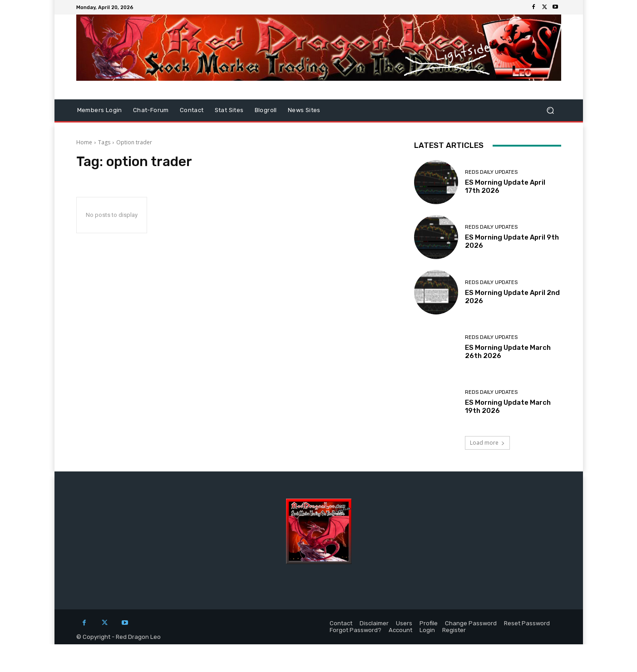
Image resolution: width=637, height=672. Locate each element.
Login (427, 630)
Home (84, 142)
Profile (429, 623)
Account (400, 630)
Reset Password (527, 623)
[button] (551, 110)
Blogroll (266, 110)
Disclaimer (374, 623)
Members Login (100, 110)
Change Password (471, 623)
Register (454, 630)
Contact (192, 110)
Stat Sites (229, 110)
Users (404, 623)
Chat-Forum (151, 110)
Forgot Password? (356, 630)
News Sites (304, 110)
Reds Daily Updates (491, 172)
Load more (487, 443)
